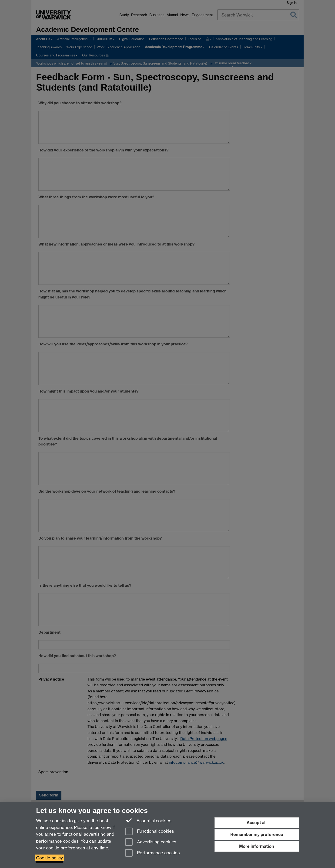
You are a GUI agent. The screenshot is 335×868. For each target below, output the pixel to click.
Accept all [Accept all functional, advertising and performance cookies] (257, 823)
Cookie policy (50, 858)
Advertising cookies (151, 842)
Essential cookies (148, 820)
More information (257, 846)
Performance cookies (152, 853)
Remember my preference (257, 834)
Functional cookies (150, 832)
